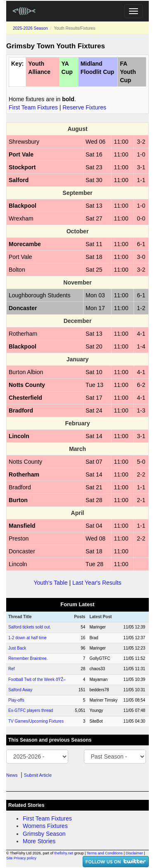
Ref (12, 669)
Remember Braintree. (28, 658)
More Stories (39, 841)
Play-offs (16, 700)
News (12, 775)
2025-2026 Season (30, 28)
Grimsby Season (44, 834)
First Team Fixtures (33, 107)
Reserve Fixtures (84, 107)
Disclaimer (134, 853)
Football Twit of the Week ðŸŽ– (37, 679)
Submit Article (38, 775)
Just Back (17, 648)
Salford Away (20, 690)
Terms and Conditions (105, 853)
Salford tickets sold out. (30, 627)
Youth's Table (50, 583)
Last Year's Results (97, 583)
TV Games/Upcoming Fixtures (36, 721)
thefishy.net (64, 853)
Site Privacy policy (21, 858)
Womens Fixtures (45, 826)
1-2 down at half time (27, 638)
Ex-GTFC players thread (31, 710)
